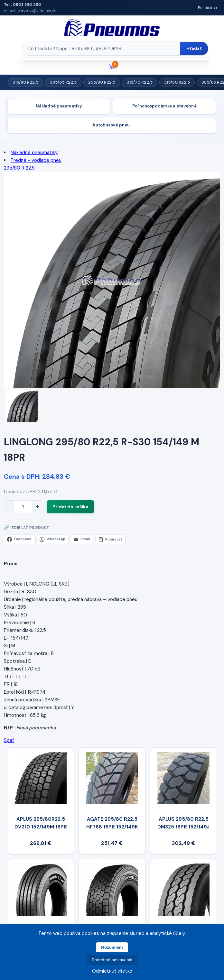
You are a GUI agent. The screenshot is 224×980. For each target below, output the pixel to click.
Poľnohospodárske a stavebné (164, 106)
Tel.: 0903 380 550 (23, 5)
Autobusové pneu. (112, 125)
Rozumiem (112, 947)
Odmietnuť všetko (112, 971)
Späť (9, 740)
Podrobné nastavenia (112, 960)
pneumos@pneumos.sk (37, 10)
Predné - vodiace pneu (36, 160)
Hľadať (194, 48)
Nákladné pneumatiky (59, 106)
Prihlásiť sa (208, 7)
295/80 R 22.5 (19, 168)
